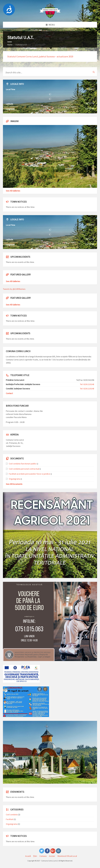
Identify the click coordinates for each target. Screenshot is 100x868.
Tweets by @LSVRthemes (14, 289)
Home (10, 45)
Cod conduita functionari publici (23, 464)
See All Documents (14, 484)
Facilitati (10, 819)
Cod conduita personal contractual (24, 469)
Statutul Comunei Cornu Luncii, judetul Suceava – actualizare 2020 (40, 56)
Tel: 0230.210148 (87, 384)
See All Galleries (13, 191)
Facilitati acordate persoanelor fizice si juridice (30, 474)
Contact (9, 393)
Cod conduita (12, 815)
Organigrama (15, 479)
